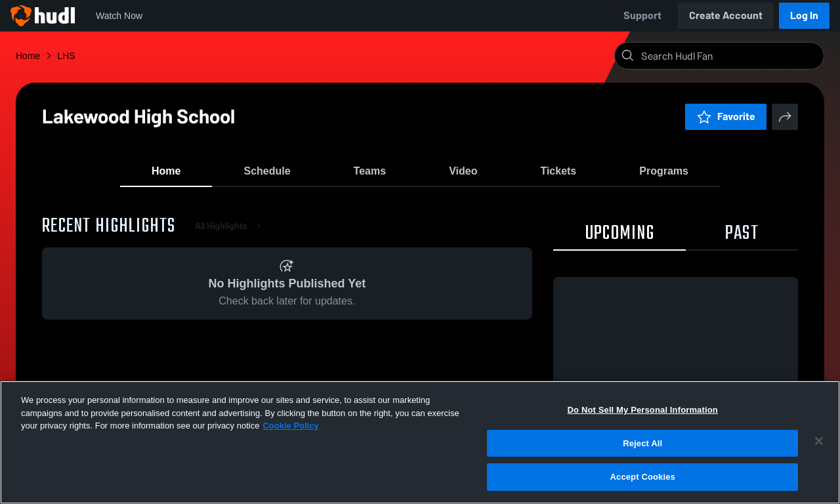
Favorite (726, 116)
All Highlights (230, 236)
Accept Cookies (643, 477)
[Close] (819, 441)
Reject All (642, 443)
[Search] (730, 56)
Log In (804, 15)
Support (642, 15)
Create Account (726, 15)
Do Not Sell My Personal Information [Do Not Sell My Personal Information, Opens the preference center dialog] (643, 410)
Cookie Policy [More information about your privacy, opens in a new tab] (290, 426)
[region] (420, 442)
